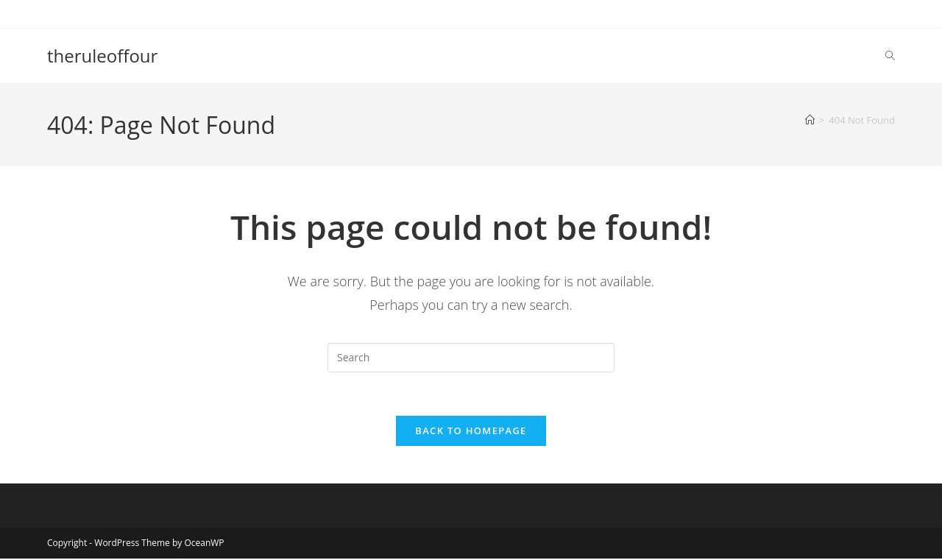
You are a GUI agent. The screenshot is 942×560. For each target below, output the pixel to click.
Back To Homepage (471, 432)
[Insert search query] (471, 358)
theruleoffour (102, 56)
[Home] (810, 120)
